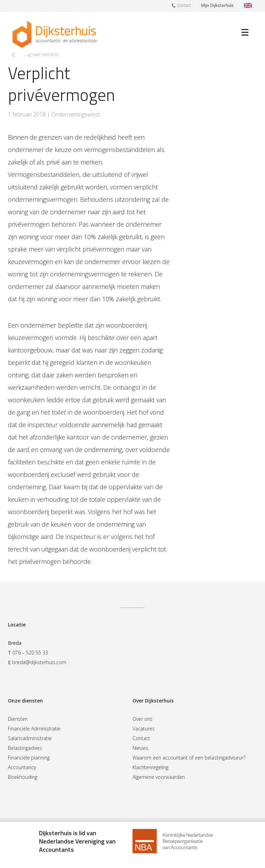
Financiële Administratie (34, 729)
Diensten (18, 719)
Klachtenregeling (150, 767)
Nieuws (140, 748)
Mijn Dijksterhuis (217, 5)
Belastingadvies (25, 748)
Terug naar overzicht (40, 54)
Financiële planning (29, 758)
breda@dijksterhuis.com (39, 662)
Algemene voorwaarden (159, 777)
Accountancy (22, 767)
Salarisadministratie (30, 738)
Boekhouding (23, 777)
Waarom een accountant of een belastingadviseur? (189, 758)
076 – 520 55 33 (30, 653)
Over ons (143, 719)
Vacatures (144, 729)
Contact (181, 5)
